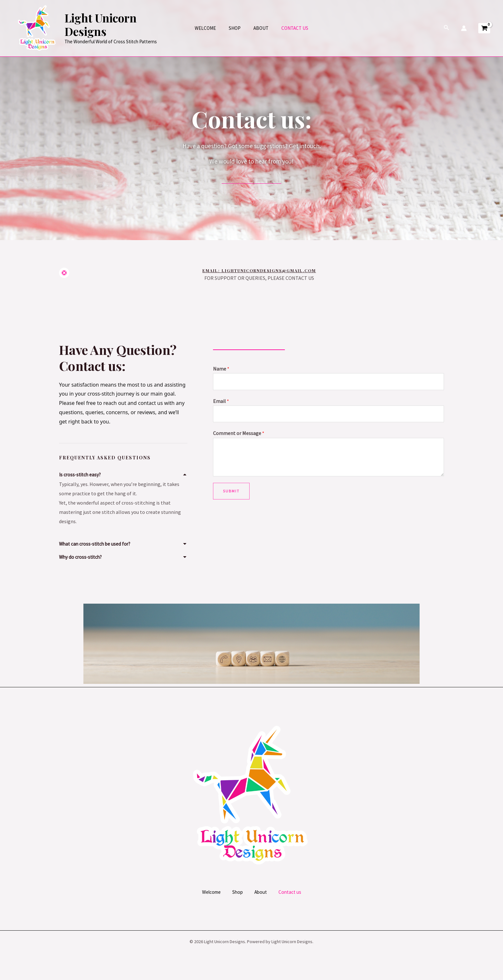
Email (221, 402)
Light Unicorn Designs (123, 25)
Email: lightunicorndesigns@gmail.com (261, 270)
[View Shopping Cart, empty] (484, 28)
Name (221, 369)
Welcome (210, 28)
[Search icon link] (447, 28)
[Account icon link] (464, 28)
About (259, 28)
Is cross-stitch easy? (81, 474)
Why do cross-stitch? (82, 557)
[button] (123, 473)
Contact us (290, 28)
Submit (231, 493)
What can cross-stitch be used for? (97, 544)
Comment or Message (239, 435)
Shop (236, 28)
